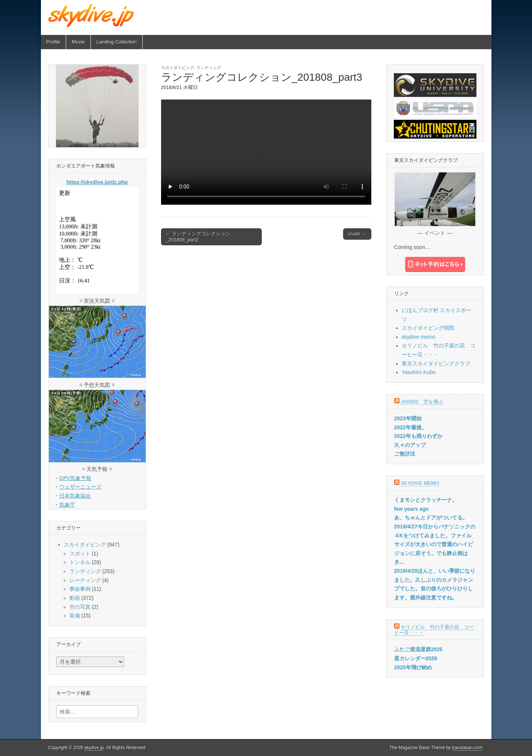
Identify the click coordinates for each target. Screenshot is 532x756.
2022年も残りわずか (418, 436)
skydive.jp (94, 748)
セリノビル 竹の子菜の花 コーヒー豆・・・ (434, 630)
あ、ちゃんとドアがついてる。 (431, 518)
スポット (80, 554)
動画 (75, 598)
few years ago (412, 509)
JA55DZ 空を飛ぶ (422, 402)
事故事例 (80, 589)
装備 (75, 616)
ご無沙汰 (405, 454)
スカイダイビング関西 (428, 328)
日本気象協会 (75, 496)
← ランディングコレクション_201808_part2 (198, 237)
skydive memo (418, 337)
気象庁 (67, 505)
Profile (54, 42)
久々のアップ (410, 445)
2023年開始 (408, 418)
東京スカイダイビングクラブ (436, 364)
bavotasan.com (468, 748)
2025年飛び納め (413, 667)
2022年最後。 (411, 427)
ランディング (209, 68)
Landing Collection (117, 42)
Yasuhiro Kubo (419, 372)
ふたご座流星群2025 (418, 649)
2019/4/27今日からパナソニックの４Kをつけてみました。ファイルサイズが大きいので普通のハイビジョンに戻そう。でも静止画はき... (435, 544)
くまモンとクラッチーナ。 (426, 500)
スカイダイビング (178, 68)
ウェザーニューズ (80, 487)
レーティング (85, 580)
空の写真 (80, 607)
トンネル (80, 562)
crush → (357, 234)
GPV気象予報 (75, 478)
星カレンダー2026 (416, 658)
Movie (78, 42)
